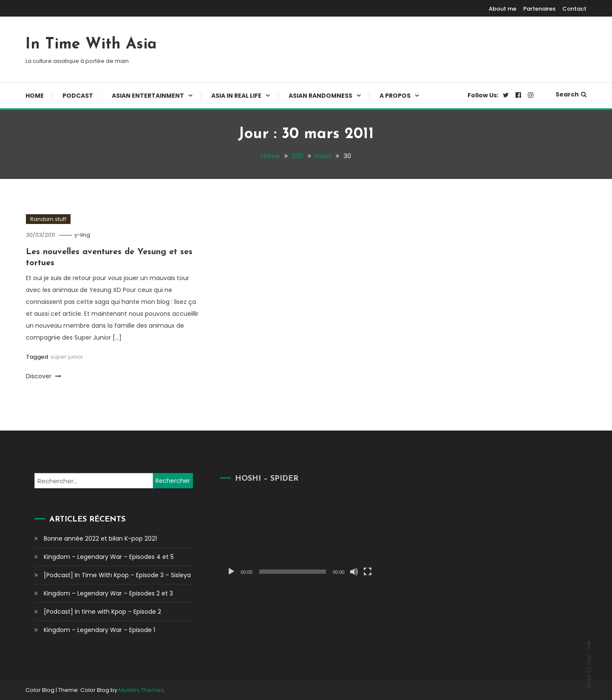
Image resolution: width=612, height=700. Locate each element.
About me (503, 9)
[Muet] (345, 572)
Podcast (78, 96)
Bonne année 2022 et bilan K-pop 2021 (100, 538)
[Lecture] (223, 572)
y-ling (82, 235)
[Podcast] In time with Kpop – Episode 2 (102, 612)
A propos (395, 96)
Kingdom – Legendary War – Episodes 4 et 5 (109, 557)
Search (571, 94)
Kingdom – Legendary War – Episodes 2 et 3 (108, 593)
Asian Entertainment (148, 96)
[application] (291, 535)
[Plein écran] (359, 572)
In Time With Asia (91, 45)
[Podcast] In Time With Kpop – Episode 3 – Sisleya (117, 575)
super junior (67, 357)
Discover (44, 376)
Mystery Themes (141, 690)
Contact (574, 9)
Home (35, 96)
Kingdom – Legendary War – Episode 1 (99, 630)
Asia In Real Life (236, 96)
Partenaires (539, 9)
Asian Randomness (320, 96)
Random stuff (48, 219)
